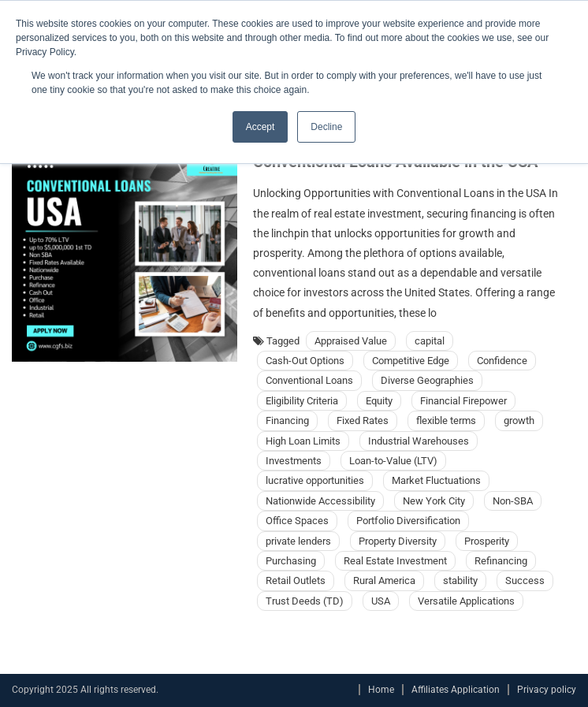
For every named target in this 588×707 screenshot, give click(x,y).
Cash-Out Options (305, 361)
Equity (379, 401)
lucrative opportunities (315, 480)
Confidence (502, 361)
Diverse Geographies (427, 380)
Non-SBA (513, 501)
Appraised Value (351, 341)
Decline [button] (326, 127)
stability (460, 580)
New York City (434, 501)
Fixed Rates (363, 420)
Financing (287, 420)
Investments (294, 461)
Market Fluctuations (436, 480)
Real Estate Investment (395, 561)
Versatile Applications (466, 601)
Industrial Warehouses (419, 441)
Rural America (384, 580)
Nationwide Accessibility (320, 501)
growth (519, 420)
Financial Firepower (463, 401)
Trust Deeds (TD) (305, 601)
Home (381, 690)
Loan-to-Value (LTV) (393, 461)
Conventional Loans (309, 380)
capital (430, 341)
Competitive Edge (411, 361)
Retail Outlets (296, 580)
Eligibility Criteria (302, 401)
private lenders (298, 541)
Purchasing (291, 561)
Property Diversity (398, 541)
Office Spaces (297, 521)
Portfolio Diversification (408, 521)
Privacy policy (547, 690)
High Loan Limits (303, 441)
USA (381, 601)
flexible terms (446, 420)
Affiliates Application (456, 690)
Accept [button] (261, 127)
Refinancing (501, 561)
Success (525, 580)
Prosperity (487, 541)
